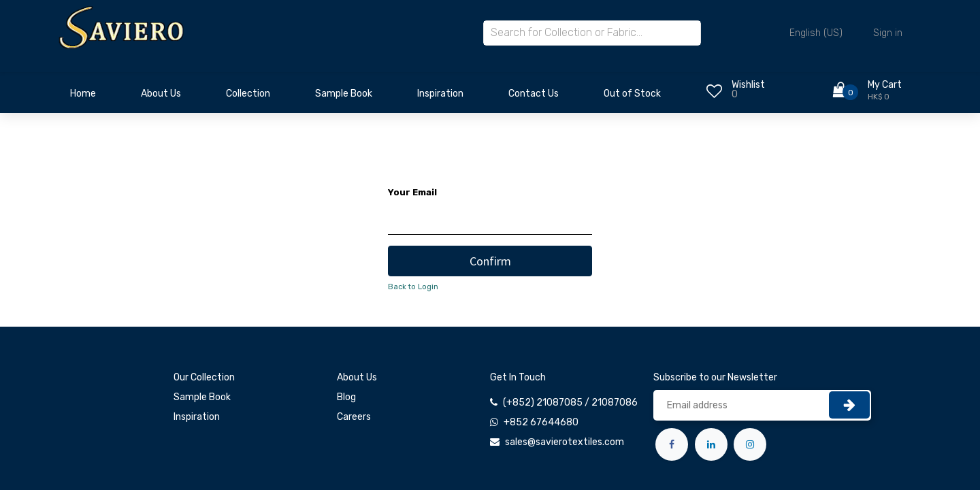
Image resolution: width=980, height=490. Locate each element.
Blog (346, 397)
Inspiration (197, 417)
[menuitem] (83, 97)
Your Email (412, 192)
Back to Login (413, 287)
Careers (354, 417)
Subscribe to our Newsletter (715, 377)
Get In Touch (518, 377)
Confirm (490, 261)
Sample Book (202, 397)
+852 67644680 (541, 422)
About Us (357, 377)
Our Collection (204, 377)
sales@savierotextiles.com (565, 442)
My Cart (885, 85)
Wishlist (748, 85)
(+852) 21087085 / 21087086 (570, 403)
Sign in (888, 33)
